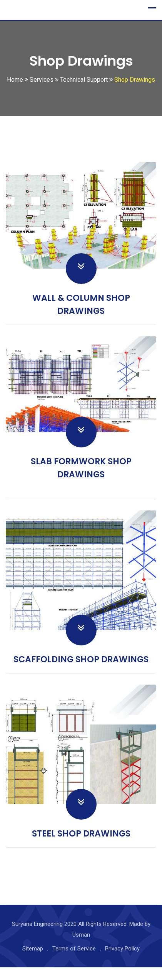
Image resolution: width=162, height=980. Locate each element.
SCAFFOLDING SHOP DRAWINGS (81, 672)
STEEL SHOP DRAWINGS (81, 846)
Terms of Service (74, 961)
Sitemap (33, 961)
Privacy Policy (122, 961)
